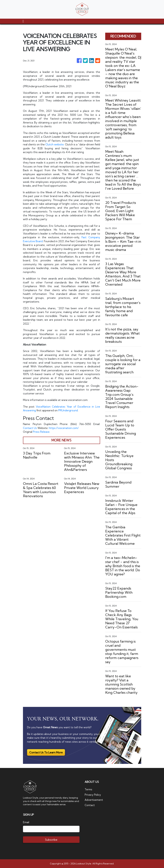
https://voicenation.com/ (64, 428)
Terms (88, 789)
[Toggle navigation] (23, 21)
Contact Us (30, 428)
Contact (90, 805)
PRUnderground (68, 410)
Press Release (41, 432)
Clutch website (55, 144)
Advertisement (94, 800)
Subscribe (51, 840)
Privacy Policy (93, 795)
